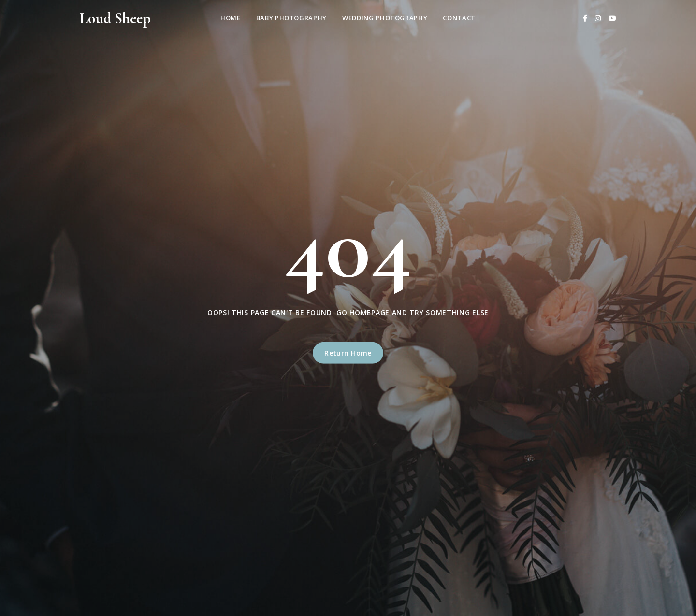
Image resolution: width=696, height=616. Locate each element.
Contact (459, 18)
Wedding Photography (385, 18)
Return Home (348, 353)
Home (231, 18)
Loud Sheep (115, 18)
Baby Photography (291, 18)
